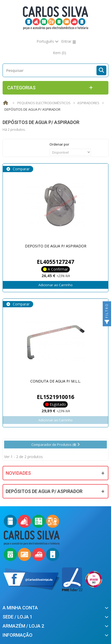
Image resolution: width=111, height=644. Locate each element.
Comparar (21, 169)
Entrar (66, 41)
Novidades (18, 473)
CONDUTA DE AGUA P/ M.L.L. (56, 381)
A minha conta (20, 608)
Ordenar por (59, 144)
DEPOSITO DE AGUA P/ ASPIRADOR (56, 246)
